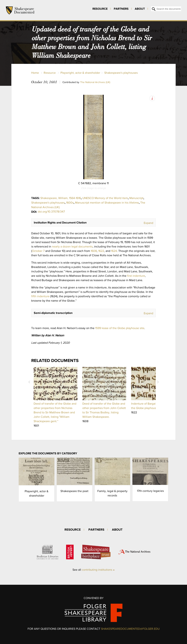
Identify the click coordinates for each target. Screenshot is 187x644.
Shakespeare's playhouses (121, 73)
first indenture (136, 276)
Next (158, 382)
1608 (94, 251)
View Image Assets (152, 98)
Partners (121, 9)
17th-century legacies (150, 491)
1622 (101, 251)
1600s (70, 203)
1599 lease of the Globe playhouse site (120, 328)
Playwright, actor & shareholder (80, 73)
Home (35, 73)
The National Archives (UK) (95, 82)
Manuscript (136, 198)
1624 (114, 251)
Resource (100, 9)
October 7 (38, 251)
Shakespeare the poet (74, 491)
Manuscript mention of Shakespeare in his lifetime (107, 203)
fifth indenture (40, 296)
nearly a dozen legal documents (72, 246)
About (140, 9)
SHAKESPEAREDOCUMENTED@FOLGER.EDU (130, 629)
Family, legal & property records (112, 493)
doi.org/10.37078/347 (51, 212)
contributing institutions (97, 570)
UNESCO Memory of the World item (105, 198)
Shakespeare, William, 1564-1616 (61, 198)
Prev (29, 382)
